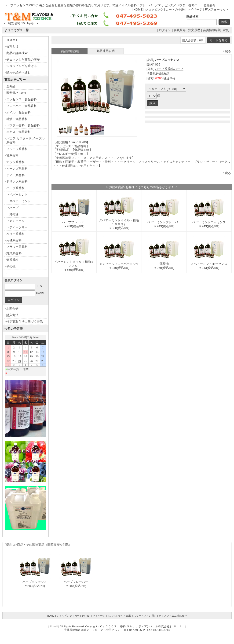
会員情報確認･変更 (216, 30)
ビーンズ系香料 (17, 169)
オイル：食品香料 (18, 112)
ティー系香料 (15, 175)
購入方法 (12, 315)
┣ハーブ (12, 208)
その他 (11, 266)
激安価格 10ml (16, 93)
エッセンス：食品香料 (22, 99)
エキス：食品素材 (18, 132)
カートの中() (175, 9)
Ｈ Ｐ (178, 626)
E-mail (54, 626)
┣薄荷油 (12, 214)
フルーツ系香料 (17, 149)
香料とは (12, 46)
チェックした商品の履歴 (23, 60)
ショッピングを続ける (22, 66)
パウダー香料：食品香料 (23, 125)
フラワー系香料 (17, 247)
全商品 (11, 86)
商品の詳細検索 (17, 53)
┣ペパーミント (17, 195)
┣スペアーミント (18, 201)
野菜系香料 (14, 253)
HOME (138, 9)
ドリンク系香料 (17, 181)
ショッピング (154, 9)
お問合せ (12, 309)
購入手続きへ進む (18, 72)
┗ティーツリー (17, 227)
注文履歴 (194, 30)
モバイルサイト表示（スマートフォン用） (132, 616)
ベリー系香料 (15, 234)
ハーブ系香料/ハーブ (169, 69)
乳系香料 (12, 156)
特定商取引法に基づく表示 (25, 322)
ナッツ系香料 (15, 162)
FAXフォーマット (217, 9)
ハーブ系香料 (15, 188)
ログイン (165, 30)
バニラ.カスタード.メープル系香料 (25, 140)
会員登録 (180, 30)
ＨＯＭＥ (12, 40)
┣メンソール (15, 221)
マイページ (195, 9)
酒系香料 (12, 260)
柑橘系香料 (14, 240)
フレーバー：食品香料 (22, 106)
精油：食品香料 (17, 119)
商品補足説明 (106, 51)
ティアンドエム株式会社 (173, 616)
